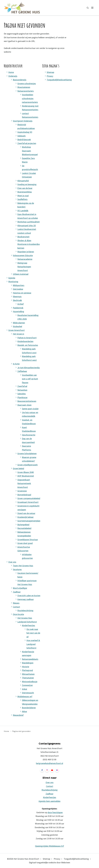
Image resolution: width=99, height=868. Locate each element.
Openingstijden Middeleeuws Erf (49, 846)
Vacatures (17, 569)
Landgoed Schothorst (27, 622)
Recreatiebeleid (24, 528)
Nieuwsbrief (18, 715)
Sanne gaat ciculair (30, 409)
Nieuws (16, 603)
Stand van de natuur (26, 513)
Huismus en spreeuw (22, 293)
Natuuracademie (25, 259)
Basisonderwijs (20, 80)
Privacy (50, 76)
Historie (25, 667)
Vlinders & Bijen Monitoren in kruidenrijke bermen (29, 244)
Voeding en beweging (27, 184)
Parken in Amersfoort (27, 338)
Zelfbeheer (22, 371)
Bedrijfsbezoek (24, 139)
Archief (21, 304)
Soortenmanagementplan (29, 521)
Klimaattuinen (28, 674)
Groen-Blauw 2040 (26, 472)
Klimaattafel (23, 181)
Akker (24, 711)
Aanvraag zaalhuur (26, 599)
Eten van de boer (25, 188)
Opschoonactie (29, 435)
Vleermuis (17, 296)
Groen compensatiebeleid (29, 498)
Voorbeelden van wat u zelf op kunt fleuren (30, 379)
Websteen (66, 862)
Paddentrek (18, 308)
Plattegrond (27, 670)
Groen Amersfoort (16, 330)
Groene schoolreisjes (27, 83)
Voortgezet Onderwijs (23, 121)
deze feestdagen (55, 812)
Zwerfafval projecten (27, 143)
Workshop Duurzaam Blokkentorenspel (30, 151)
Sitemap (50, 72)
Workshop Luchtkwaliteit (29, 222)
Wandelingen (28, 663)
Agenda (12, 278)
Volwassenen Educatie (23, 255)
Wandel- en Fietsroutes (28, 345)
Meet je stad (23, 196)
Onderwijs (13, 76)
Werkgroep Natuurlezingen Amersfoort (24, 267)
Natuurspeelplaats (30, 659)
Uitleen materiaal (21, 274)
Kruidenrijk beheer (25, 517)
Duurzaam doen (24, 405)
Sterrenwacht (28, 693)
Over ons (12, 562)
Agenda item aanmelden (49, 801)
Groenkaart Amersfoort (28, 502)
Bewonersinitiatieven (27, 401)
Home (11, 72)
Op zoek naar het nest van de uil (33, 633)
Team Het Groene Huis (23, 566)
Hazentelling (18, 311)
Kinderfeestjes (28, 625)
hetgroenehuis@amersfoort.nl (49, 763)
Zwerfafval (22, 386)
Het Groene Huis (25, 618)
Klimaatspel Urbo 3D (27, 226)
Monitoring (13, 282)
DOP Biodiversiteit (26, 476)
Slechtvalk (17, 300)
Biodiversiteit (23, 237)
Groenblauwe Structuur (28, 539)
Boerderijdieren (29, 708)
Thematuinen (28, 678)
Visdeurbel (17, 326)
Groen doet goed (25, 543)
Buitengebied (23, 525)
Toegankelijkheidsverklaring (59, 80)
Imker (25, 689)
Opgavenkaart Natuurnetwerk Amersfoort (24, 483)
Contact (16, 607)
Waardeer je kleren (26, 252)
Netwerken (22, 390)
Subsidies (22, 394)
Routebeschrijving (25, 610)
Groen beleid (18, 468)
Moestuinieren (24, 87)
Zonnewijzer (27, 685)
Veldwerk (22, 136)
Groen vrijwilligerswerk (28, 465)
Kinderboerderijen (25, 341)
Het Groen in (18, 334)
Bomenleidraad (24, 495)
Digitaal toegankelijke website (42, 862)
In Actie (16, 364)
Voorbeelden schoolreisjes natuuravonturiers (30, 98)
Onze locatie (18, 614)
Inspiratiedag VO (25, 132)
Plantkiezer (22, 397)
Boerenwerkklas (25, 192)
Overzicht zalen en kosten (29, 595)
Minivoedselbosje (30, 682)
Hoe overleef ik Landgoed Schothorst (33, 644)
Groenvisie (22, 491)
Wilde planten (19, 323)
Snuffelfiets (22, 199)
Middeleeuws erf (25, 696)
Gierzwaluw (18, 289)
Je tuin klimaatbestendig (29, 368)
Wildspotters (19, 285)
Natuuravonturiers (26, 91)
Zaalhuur (17, 592)
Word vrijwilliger (20, 588)
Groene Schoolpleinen (27, 453)
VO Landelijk (23, 211)
